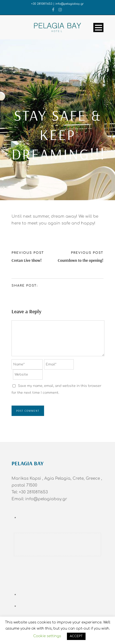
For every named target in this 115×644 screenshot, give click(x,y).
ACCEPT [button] (76, 636)
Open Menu (98, 28)
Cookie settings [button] (47, 636)
